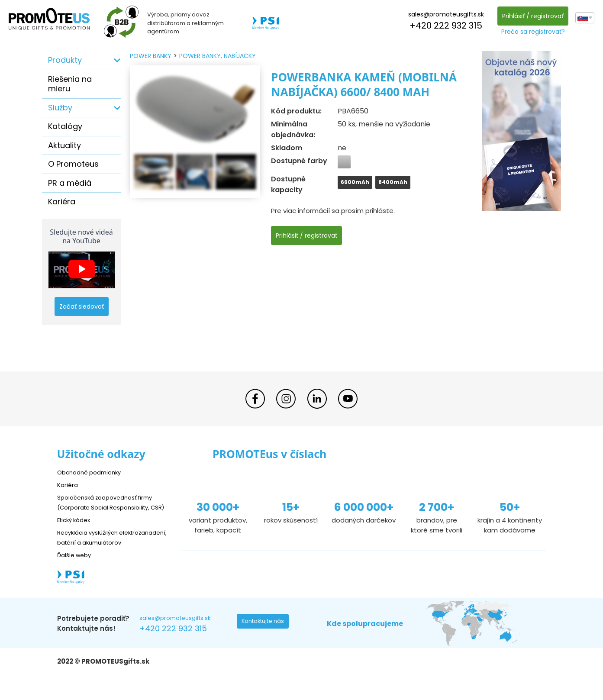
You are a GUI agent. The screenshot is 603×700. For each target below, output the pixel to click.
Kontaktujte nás (265, 643)
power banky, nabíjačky (218, 56)
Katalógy (65, 126)
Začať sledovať (82, 306)
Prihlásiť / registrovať (531, 16)
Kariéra (62, 202)
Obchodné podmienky (93, 472)
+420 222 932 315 (444, 26)
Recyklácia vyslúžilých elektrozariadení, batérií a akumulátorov (98, 552)
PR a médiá (70, 183)
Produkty (65, 60)
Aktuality (64, 145)
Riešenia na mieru (70, 84)
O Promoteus (73, 164)
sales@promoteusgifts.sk (444, 14)
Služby (60, 108)
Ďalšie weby (76, 574)
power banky (151, 56)
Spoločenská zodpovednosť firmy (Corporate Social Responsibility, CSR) (111, 507)
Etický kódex (76, 529)
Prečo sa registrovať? (531, 32)
